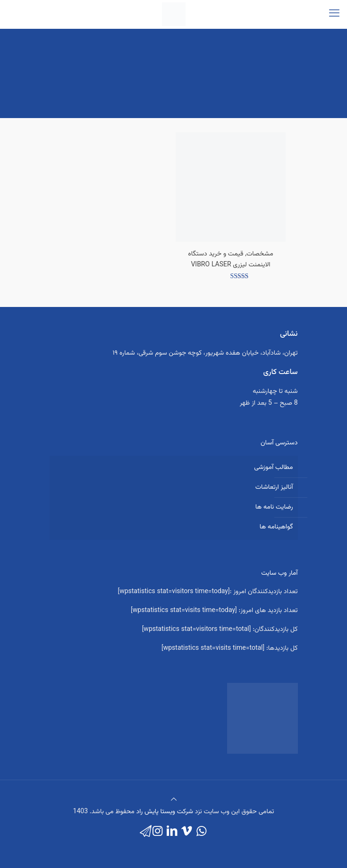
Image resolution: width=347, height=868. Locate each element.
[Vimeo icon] (187, 832)
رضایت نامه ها (274, 507)
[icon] (146, 832)
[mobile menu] (334, 14)
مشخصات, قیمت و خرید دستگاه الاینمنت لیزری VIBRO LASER (230, 260)
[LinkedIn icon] (172, 832)
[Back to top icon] (174, 800)
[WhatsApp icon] (201, 832)
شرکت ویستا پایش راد (165, 812)
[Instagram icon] (157, 832)
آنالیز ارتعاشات (274, 487)
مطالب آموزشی (273, 468)
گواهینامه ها (276, 527)
